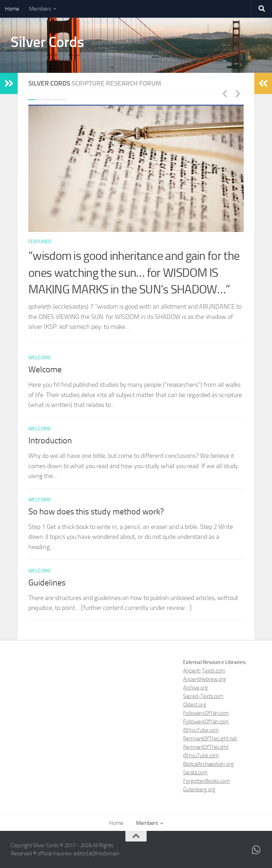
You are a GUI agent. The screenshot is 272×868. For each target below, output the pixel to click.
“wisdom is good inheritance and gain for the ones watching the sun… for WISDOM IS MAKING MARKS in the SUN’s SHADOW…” (134, 273)
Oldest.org (195, 705)
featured (40, 242)
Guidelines (47, 583)
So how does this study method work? (96, 512)
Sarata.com (195, 773)
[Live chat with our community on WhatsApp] (256, 850)
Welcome (45, 369)
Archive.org (195, 688)
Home (12, 9)
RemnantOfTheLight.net (210, 739)
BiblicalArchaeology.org (208, 764)
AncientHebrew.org (205, 679)
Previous (225, 93)
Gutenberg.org (199, 790)
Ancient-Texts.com (204, 671)
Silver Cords (47, 42)
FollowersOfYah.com (206, 713)
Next (238, 93)
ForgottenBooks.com (206, 781)
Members (40, 9)
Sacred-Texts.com (203, 696)
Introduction (50, 441)
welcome (40, 358)
